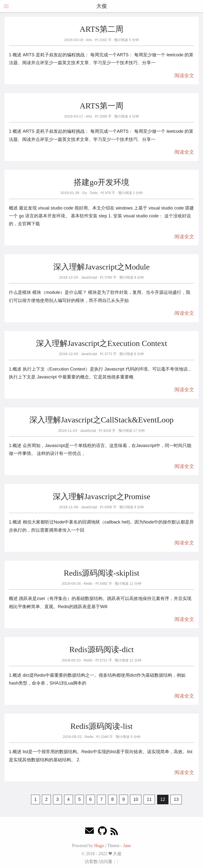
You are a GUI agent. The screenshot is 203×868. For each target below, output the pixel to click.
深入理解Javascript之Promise (102, 496)
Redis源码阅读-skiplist (101, 573)
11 (149, 799)
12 (163, 799)
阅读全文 (184, 75)
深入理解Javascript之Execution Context (102, 343)
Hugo (99, 846)
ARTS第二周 (101, 29)
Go (85, 193)
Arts (89, 40)
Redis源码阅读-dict (101, 649)
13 (176, 799)
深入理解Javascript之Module (101, 267)
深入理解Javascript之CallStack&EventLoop (101, 420)
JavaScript (89, 277)
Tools (94, 193)
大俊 (102, 6)
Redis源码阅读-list (101, 726)
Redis (88, 584)
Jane (127, 846)
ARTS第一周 (101, 106)
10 (136, 799)
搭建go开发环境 (101, 182)
